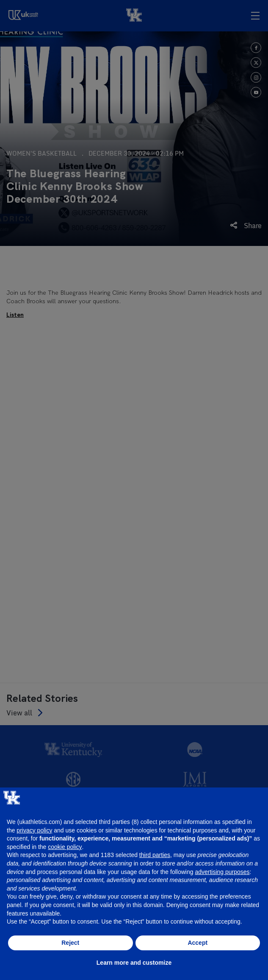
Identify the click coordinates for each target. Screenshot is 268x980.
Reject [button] (70, 943)
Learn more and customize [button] (134, 963)
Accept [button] (198, 943)
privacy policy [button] (34, 830)
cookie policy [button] (65, 847)
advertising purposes (222, 872)
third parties (155, 855)
